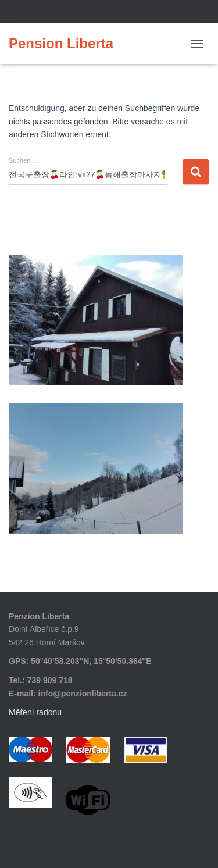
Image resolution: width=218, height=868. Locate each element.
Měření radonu (35, 712)
